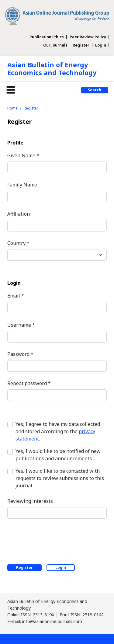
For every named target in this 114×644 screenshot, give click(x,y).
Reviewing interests (30, 501)
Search (95, 90)
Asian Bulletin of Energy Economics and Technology (52, 69)
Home (12, 108)
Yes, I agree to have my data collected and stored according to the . (58, 431)
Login (101, 45)
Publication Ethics (47, 37)
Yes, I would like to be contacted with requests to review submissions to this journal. (60, 478)
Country (18, 243)
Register (81, 45)
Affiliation (19, 214)
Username (21, 325)
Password (20, 354)
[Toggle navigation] (11, 90)
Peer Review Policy (88, 37)
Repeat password (29, 383)
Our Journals (55, 45)
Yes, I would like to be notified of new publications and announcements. (58, 455)
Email (16, 296)
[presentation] (54, 540)
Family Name (22, 185)
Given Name (23, 155)
